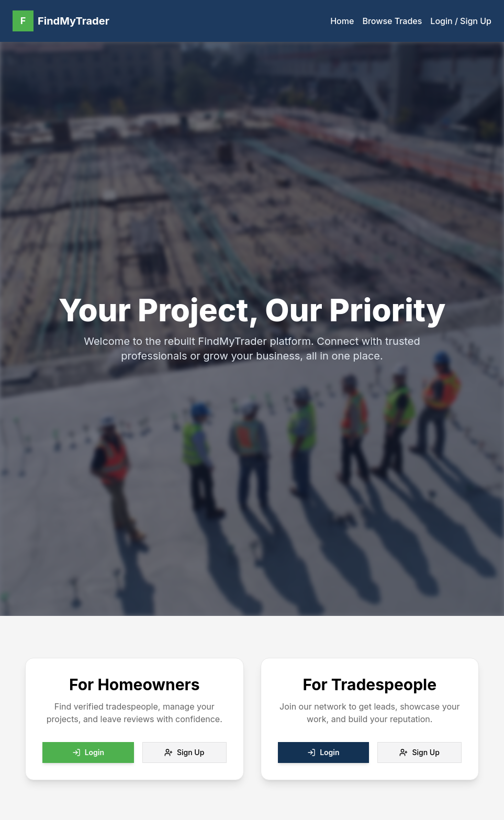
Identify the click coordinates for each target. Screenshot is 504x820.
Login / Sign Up (461, 21)
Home (342, 21)
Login (88, 752)
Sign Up (184, 752)
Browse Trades (392, 21)
